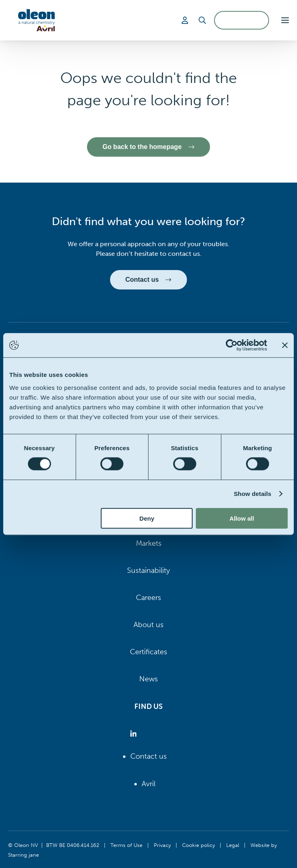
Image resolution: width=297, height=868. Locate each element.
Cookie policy (198, 845)
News (148, 679)
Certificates (148, 652)
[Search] (202, 20)
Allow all (242, 518)
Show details (253, 494)
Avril (148, 784)
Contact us (148, 756)
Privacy (162, 845)
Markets (149, 543)
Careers (148, 598)
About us (148, 625)
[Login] (186, 20)
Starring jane (23, 855)
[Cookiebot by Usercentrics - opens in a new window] (232, 345)
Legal (233, 845)
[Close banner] (285, 345)
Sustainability (148, 570)
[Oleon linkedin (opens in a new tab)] (135, 734)
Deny (147, 518)
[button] (285, 20)
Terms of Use (126, 845)
